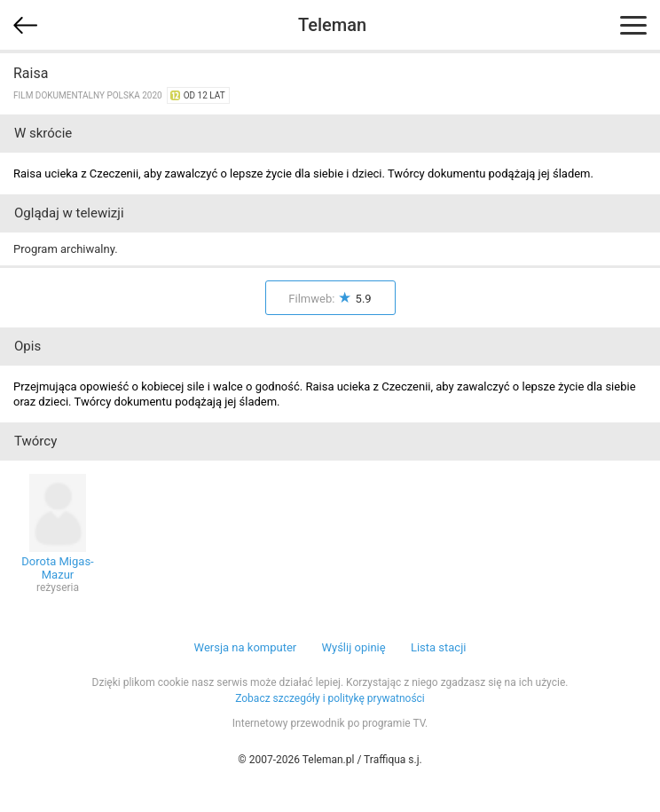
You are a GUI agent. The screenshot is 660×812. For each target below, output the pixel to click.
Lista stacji (439, 647)
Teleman (332, 25)
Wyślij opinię (353, 647)
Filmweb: (330, 299)
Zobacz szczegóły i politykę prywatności (330, 698)
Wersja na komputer (246, 647)
